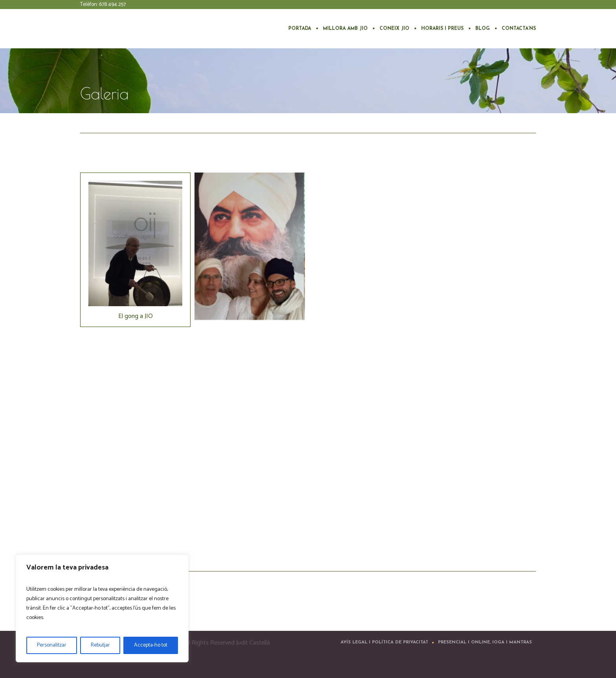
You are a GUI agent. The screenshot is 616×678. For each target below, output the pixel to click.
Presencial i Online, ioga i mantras (485, 642)
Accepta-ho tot (151, 645)
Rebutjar (100, 645)
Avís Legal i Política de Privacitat (384, 642)
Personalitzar (52, 645)
